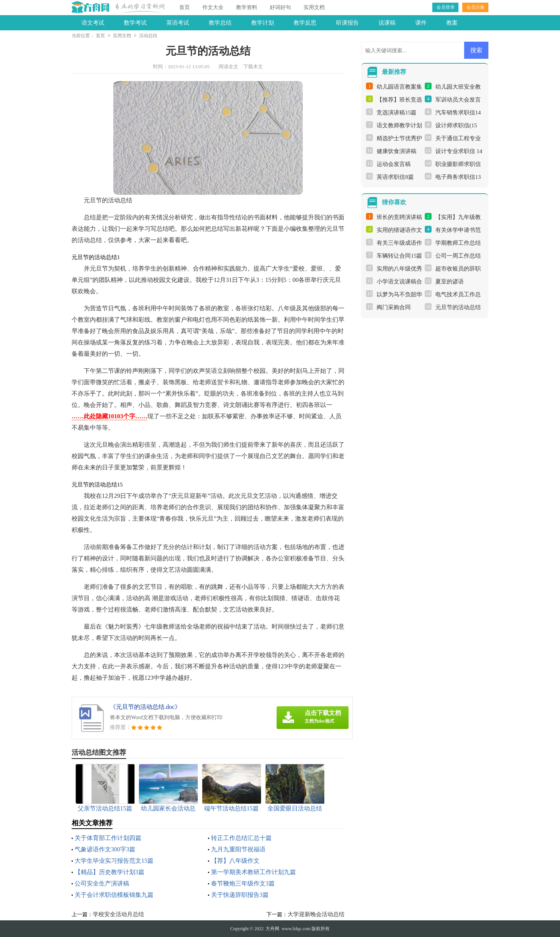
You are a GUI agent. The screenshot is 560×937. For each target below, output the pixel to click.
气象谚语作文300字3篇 (105, 849)
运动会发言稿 (394, 164)
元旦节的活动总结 (458, 307)
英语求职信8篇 (395, 177)
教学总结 (220, 23)
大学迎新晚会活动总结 (316, 914)
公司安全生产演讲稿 (102, 883)
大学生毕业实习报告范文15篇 (114, 861)
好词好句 (280, 7)
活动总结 (148, 36)
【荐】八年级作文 (235, 861)
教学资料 (247, 7)
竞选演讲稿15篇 (397, 113)
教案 (452, 23)
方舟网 (272, 929)
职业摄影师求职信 (458, 164)
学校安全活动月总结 (118, 914)
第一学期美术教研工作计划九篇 (253, 872)
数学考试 (135, 23)
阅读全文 (228, 66)
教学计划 (263, 23)
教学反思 (305, 23)
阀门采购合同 (394, 307)
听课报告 (347, 23)
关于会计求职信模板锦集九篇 (114, 895)
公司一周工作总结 (458, 256)
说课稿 (387, 23)
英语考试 (178, 23)
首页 (185, 7)
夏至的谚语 (450, 282)
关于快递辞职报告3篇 (240, 895)
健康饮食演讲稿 (397, 151)
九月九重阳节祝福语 (238, 849)
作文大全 (213, 7)
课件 (421, 23)
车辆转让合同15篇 (399, 256)
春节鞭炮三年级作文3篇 (243, 883)
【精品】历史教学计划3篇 (109, 872)
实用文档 (314, 7)
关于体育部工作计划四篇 (108, 838)
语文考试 (93, 23)
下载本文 (253, 66)
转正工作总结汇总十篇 (241, 838)
